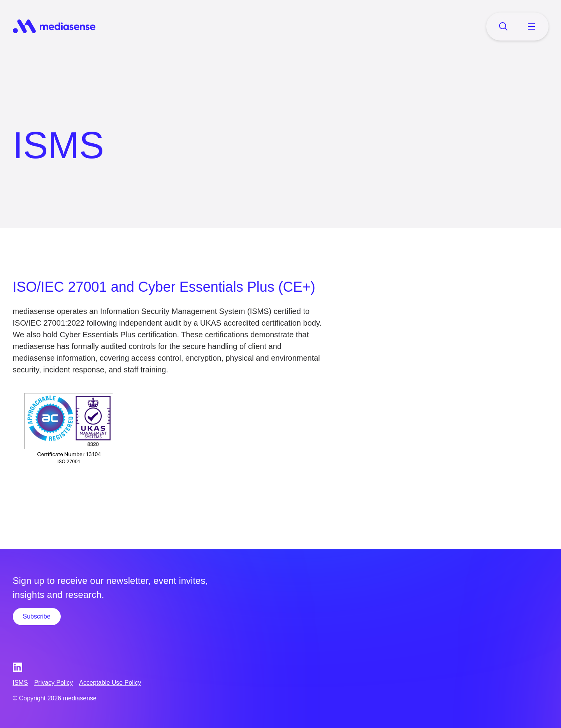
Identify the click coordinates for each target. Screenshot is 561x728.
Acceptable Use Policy (110, 683)
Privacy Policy (54, 683)
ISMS (20, 683)
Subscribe (37, 616)
